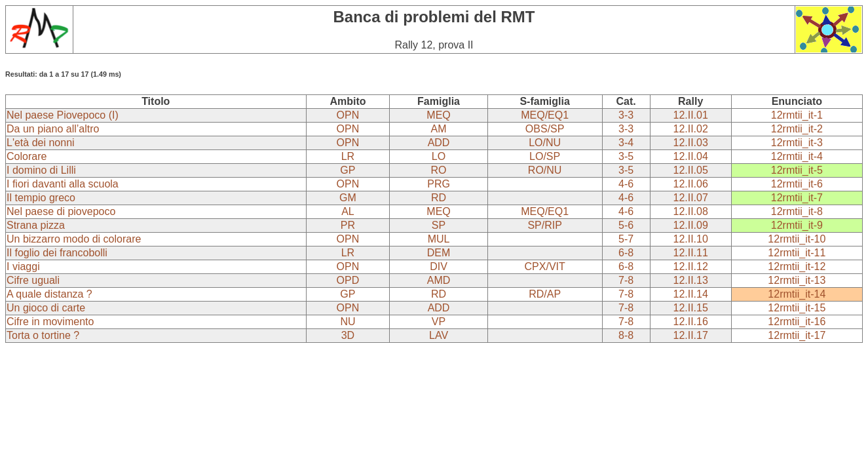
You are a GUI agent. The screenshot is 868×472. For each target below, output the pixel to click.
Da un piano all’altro (53, 129)
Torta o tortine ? (43, 335)
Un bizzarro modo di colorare (74, 239)
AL (348, 211)
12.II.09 (690, 225)
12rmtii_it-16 (797, 322)
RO (439, 170)
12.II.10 (690, 239)
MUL (439, 239)
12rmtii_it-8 (797, 211)
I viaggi (23, 266)
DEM (439, 253)
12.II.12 (690, 266)
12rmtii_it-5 (797, 170)
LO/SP (545, 156)
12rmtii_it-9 (797, 225)
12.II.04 (690, 156)
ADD (439, 143)
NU (348, 322)
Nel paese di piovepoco (61, 211)
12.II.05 (690, 170)
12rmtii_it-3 (797, 143)
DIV (439, 266)
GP (348, 170)
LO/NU (545, 143)
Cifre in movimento (50, 322)
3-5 (626, 156)
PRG (439, 184)
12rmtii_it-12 (797, 266)
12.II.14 (690, 294)
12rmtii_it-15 (797, 308)
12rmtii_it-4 (797, 156)
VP (439, 322)
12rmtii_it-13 (797, 280)
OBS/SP (545, 129)
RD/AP (545, 294)
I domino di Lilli (41, 170)
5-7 (626, 239)
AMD (439, 280)
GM (348, 198)
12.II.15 (690, 308)
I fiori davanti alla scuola (63, 184)
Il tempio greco (41, 198)
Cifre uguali (33, 280)
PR (348, 225)
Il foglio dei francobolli (57, 253)
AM (439, 129)
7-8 (626, 280)
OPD (348, 280)
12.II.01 (690, 115)
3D (348, 335)
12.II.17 (690, 335)
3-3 (626, 115)
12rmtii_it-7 (797, 198)
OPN (348, 115)
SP (439, 225)
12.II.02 (690, 129)
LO (439, 156)
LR (348, 156)
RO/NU (545, 170)
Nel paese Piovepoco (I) (63, 115)
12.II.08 (690, 211)
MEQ (438, 115)
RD (439, 198)
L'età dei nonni (41, 143)
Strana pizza (36, 225)
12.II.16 (690, 322)
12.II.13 (690, 280)
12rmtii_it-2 (797, 129)
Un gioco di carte (46, 308)
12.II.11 (690, 253)
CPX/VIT (545, 266)
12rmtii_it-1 (797, 115)
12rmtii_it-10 (797, 239)
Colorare (27, 156)
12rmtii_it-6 (797, 184)
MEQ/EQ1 (545, 115)
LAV (439, 335)
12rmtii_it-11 (797, 253)
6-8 (626, 253)
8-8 (626, 335)
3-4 (626, 143)
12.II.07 (690, 198)
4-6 (626, 184)
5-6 (626, 225)
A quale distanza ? (49, 294)
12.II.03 (690, 143)
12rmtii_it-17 (797, 335)
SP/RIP (544, 225)
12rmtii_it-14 (797, 294)
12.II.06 (690, 184)
